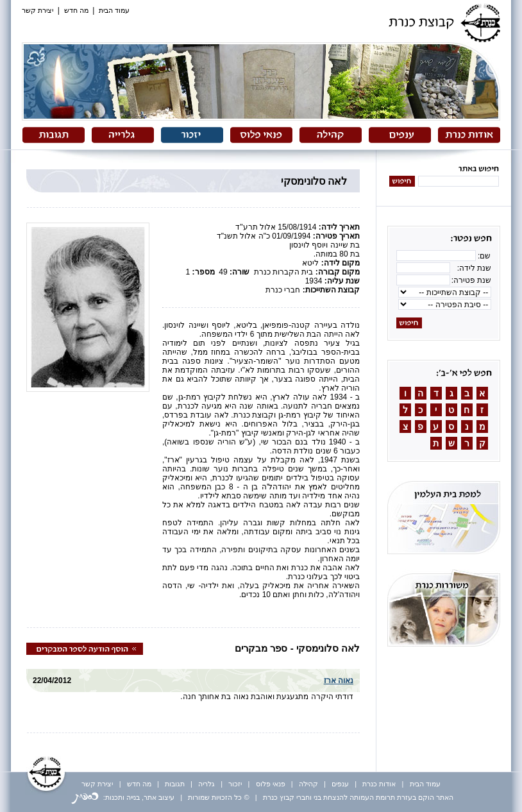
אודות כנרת (379, 784)
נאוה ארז (339, 681)
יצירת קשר (38, 10)
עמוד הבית (114, 10)
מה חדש (76, 10)
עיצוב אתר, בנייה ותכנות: (123, 797)
